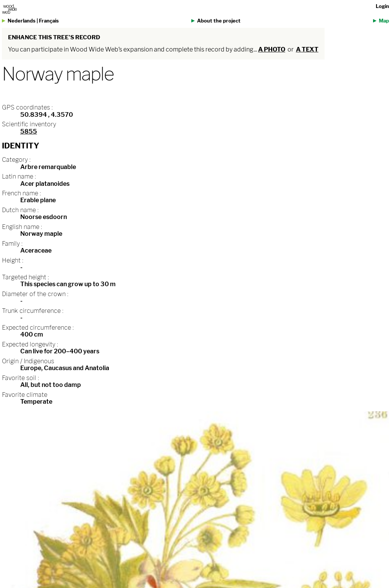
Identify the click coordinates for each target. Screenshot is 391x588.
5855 (29, 131)
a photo (272, 49)
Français (49, 21)
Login (382, 6)
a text (307, 49)
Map (384, 21)
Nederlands (22, 21)
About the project (219, 21)
